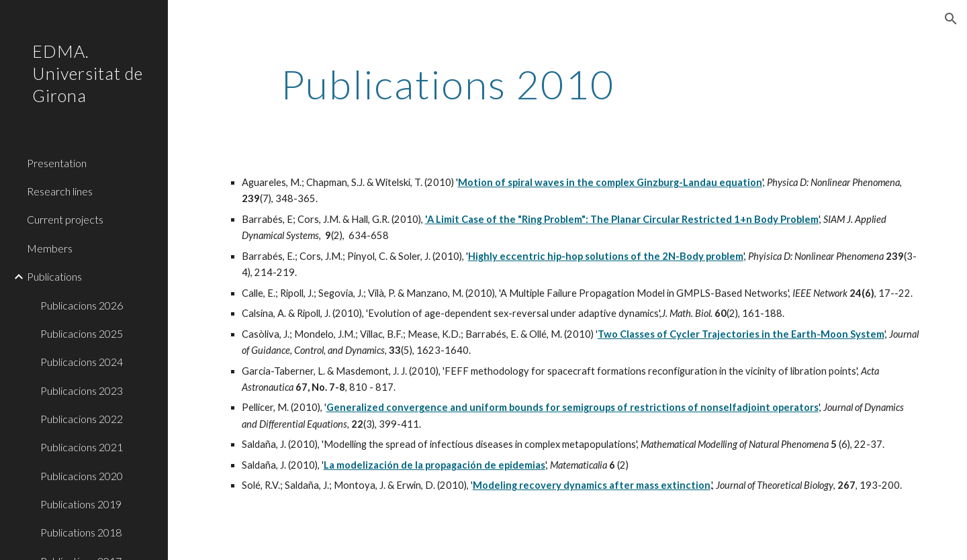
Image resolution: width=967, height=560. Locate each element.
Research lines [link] (60, 191)
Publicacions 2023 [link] (82, 390)
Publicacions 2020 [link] (82, 476)
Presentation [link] (57, 163)
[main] (448, 84)
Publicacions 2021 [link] (82, 447)
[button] (951, 19)
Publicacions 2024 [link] (82, 362)
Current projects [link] (65, 219)
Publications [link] (54, 276)
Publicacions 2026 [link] (82, 305)
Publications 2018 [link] (81, 532)
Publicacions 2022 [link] (82, 419)
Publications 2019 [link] (81, 504)
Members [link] (50, 248)
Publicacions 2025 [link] (82, 333)
